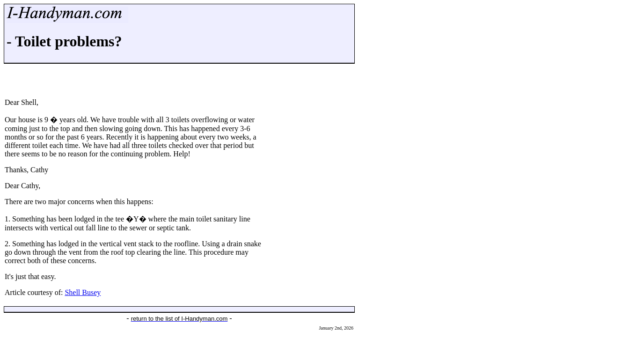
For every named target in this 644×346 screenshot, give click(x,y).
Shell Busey (83, 292)
